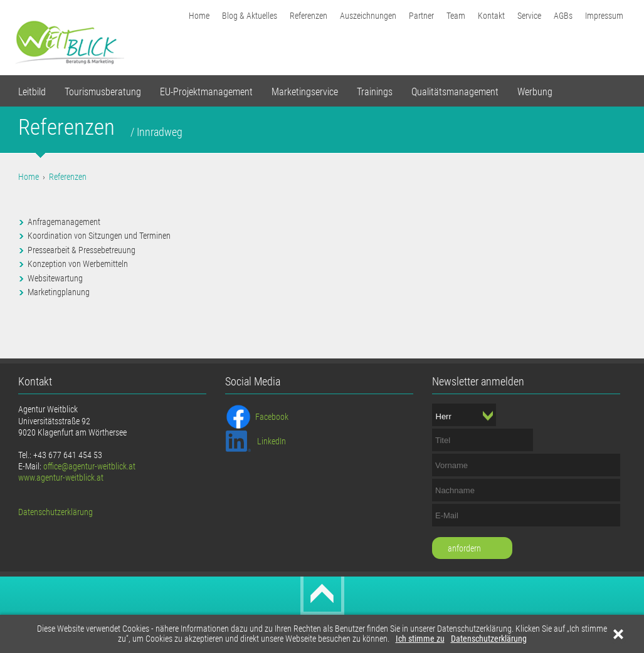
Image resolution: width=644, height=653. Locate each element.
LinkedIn (272, 441)
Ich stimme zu (420, 639)
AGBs (563, 16)
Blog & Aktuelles (250, 16)
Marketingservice (305, 92)
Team (456, 16)
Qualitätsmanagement (455, 92)
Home (199, 16)
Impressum (604, 16)
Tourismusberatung (103, 92)
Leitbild (32, 92)
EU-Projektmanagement (206, 92)
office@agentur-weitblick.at (89, 466)
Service (529, 16)
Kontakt (491, 16)
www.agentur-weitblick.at (61, 478)
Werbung (535, 92)
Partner (421, 16)
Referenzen (309, 16)
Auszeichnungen (368, 16)
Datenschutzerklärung (489, 639)
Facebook (272, 417)
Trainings (375, 92)
